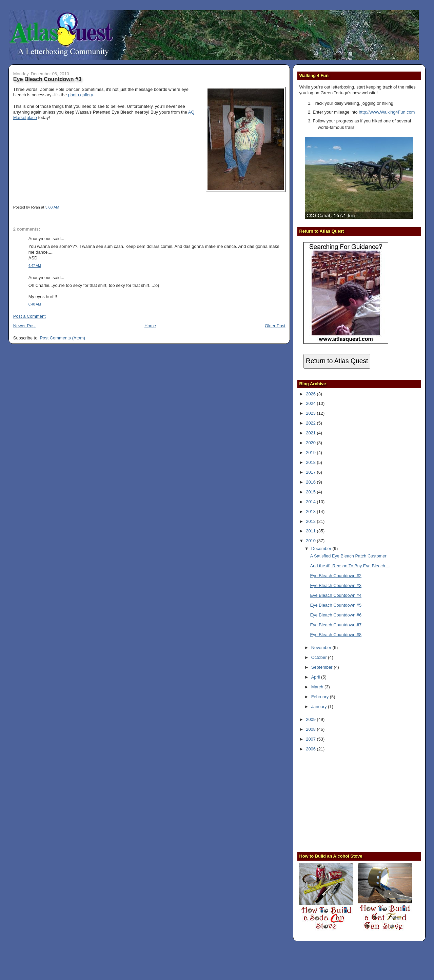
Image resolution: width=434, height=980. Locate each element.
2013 (311, 512)
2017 (311, 472)
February (321, 697)
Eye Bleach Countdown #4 (336, 595)
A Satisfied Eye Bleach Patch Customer (348, 556)
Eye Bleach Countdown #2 (336, 576)
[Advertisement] (341, 801)
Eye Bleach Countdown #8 (336, 635)
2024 (311, 403)
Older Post (275, 326)
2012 (311, 521)
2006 (311, 749)
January (320, 707)
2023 (311, 413)
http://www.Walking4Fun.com (387, 112)
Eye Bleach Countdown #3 (47, 79)
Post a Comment (29, 316)
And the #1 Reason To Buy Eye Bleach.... (350, 566)
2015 (311, 492)
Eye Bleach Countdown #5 (336, 605)
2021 (311, 433)
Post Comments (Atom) (63, 338)
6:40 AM (35, 304)
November (322, 648)
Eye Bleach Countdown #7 (336, 625)
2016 (311, 482)
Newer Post (24, 326)
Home (150, 326)
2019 (311, 453)
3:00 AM (52, 207)
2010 (311, 541)
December (322, 548)
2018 (311, 462)
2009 (311, 719)
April (316, 677)
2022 (311, 423)
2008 (311, 729)
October (320, 657)
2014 (311, 502)
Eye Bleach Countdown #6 (336, 615)
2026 (311, 394)
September (322, 667)
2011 (311, 531)
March (318, 687)
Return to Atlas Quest (337, 361)
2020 (311, 443)
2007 (311, 739)
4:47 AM (35, 266)
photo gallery (81, 95)
